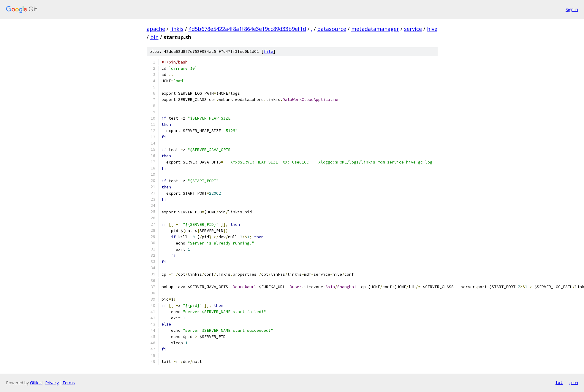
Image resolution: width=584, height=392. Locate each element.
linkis (177, 29)
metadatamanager (375, 29)
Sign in (572, 9)
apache (156, 29)
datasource (332, 29)
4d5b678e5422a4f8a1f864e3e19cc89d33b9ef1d (247, 29)
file (268, 51)
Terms (69, 383)
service (413, 29)
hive (432, 29)
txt (559, 383)
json (573, 383)
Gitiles (36, 383)
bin (154, 37)
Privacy (52, 383)
